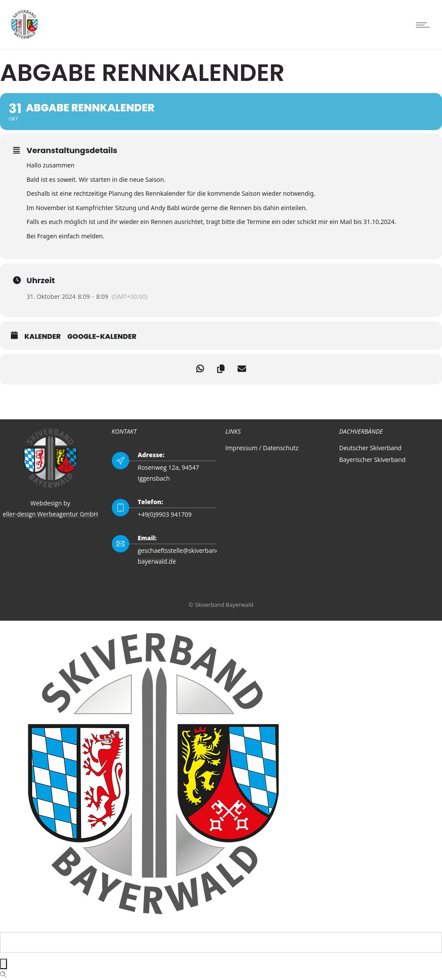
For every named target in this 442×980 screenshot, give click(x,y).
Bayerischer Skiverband (373, 460)
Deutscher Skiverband (370, 448)
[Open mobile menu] (425, 25)
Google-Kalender (102, 337)
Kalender (43, 337)
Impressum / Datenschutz (262, 448)
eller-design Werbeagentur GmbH (50, 514)
